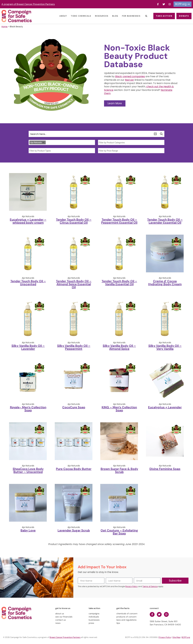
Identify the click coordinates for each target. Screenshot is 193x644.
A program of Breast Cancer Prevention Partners (28, 4)
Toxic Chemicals (77, 16)
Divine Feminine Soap (165, 469)
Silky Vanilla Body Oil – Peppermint (74, 347)
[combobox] (62, 142)
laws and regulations (126, 620)
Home (5, 27)
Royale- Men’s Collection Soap (28, 409)
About (59, 16)
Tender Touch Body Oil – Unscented (28, 283)
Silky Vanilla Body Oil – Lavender (28, 347)
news (58, 623)
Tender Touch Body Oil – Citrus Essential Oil (74, 221)
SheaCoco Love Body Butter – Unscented (28, 470)
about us (60, 614)
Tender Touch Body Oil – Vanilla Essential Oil (119, 283)
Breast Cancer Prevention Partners (65, 637)
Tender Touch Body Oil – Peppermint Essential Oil (119, 221)
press (91, 623)
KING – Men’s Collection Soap (119, 409)
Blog (111, 16)
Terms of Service (150, 586)
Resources (98, 16)
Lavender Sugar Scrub (74, 530)
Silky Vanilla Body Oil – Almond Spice (119, 347)
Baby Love (28, 530)
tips (118, 623)
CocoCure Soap (74, 407)
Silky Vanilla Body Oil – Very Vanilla (165, 347)
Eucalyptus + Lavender (165, 407)
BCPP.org (186, 637)
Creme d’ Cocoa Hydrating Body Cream (165, 283)
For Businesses (127, 16)
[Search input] (91, 134)
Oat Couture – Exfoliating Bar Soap (119, 532)
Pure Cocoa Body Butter (74, 469)
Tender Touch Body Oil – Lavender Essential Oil (165, 221)
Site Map (176, 637)
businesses (94, 620)
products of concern (126, 617)
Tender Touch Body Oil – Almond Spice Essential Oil (74, 284)
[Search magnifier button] (161, 134)
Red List (129, 80)
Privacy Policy (131, 586)
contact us (61, 620)
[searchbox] (47, 143)
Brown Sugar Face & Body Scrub (119, 470)
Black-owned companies (130, 76)
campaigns (94, 614)
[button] (142, 16)
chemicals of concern (127, 614)
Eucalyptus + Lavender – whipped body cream (28, 221)
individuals (94, 617)
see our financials (64, 617)
